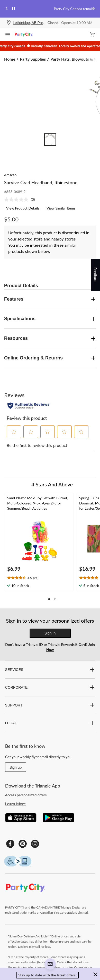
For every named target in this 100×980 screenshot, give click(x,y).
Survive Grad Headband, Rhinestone (41, 182)
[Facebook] (10, 844)
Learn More (16, 804)
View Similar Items (61, 208)
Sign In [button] (50, 633)
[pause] (14, 9)
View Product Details (23, 208)
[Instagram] (35, 844)
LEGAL (50, 723)
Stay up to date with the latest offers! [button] (47, 975)
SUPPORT (50, 705)
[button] (14, 432)
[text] (39, 578)
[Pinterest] (23, 844)
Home (10, 59)
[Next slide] (93, 9)
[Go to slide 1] (50, 140)
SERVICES (50, 670)
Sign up (16, 767)
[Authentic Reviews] (29, 406)
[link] (22, 199)
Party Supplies (33, 59)
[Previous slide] (7, 9)
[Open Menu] (8, 35)
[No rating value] (17, 199)
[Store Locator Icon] (9, 23)
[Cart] (92, 35)
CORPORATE (50, 687)
